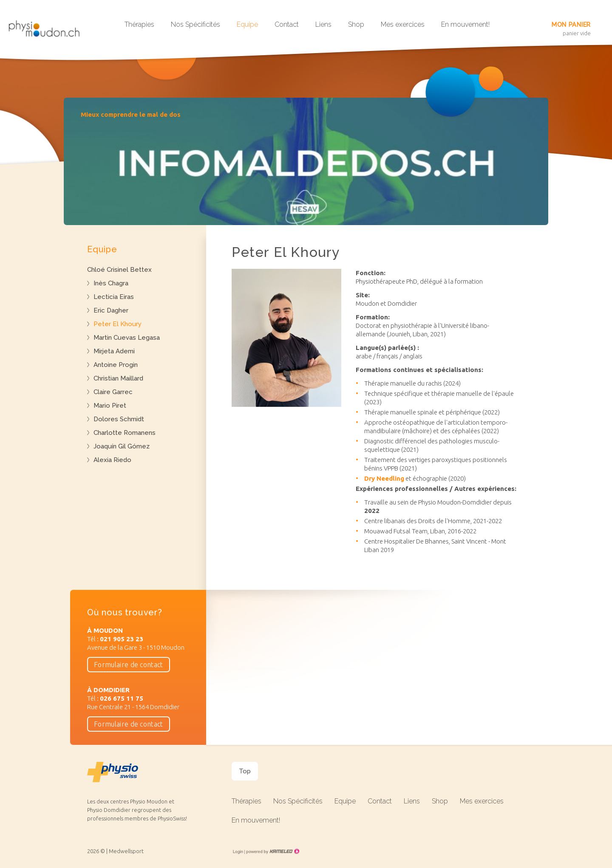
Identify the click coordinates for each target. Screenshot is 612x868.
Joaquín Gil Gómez (122, 446)
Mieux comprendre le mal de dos (131, 114)
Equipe (247, 24)
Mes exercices (403, 24)
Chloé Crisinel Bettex (119, 270)
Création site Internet (272, 851)
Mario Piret (110, 406)
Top (245, 771)
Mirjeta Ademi (114, 351)
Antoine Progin (116, 365)
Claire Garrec (113, 392)
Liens (323, 24)
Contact (287, 24)
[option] (306, 161)
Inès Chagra (111, 283)
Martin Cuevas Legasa (127, 338)
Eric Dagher (111, 310)
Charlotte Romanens (125, 433)
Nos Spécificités (195, 24)
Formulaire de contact (129, 665)
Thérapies (139, 24)
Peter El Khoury (118, 324)
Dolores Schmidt (119, 419)
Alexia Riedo (112, 460)
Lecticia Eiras (114, 297)
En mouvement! (465, 24)
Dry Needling (384, 478)
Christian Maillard (118, 378)
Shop (356, 24)
